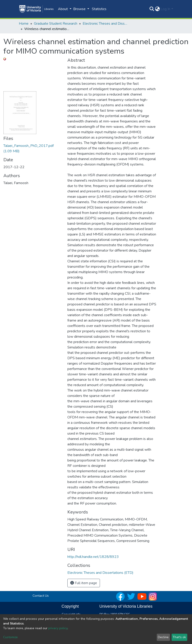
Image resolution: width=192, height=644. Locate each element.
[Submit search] (152, 9)
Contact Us (41, 596)
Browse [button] (80, 9)
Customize (10, 637)
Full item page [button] (84, 583)
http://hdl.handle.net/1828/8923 (93, 557)
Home (24, 24)
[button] (157, 9)
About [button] (63, 9)
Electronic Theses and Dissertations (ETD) (105, 24)
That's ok (179, 637)
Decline (163, 637)
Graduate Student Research (56, 24)
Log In (165, 9)
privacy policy (58, 628)
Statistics (99, 9)
